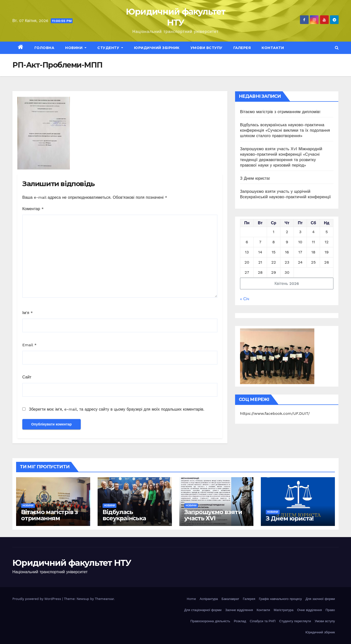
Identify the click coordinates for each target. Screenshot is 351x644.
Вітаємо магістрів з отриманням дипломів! (280, 112)
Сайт (27, 377)
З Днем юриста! (256, 178)
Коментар (33, 209)
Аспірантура (209, 599)
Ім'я (27, 313)
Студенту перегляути (295, 621)
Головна (44, 48)
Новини (76, 48)
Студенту (110, 48)
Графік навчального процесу (280, 599)
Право (330, 610)
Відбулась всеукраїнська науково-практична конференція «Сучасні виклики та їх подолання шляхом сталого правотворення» (285, 130)
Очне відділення (309, 610)
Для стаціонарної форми (203, 610)
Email (29, 345)
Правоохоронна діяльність (210, 621)
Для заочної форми (320, 599)
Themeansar (104, 599)
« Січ (245, 299)
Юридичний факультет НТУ (72, 563)
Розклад (240, 621)
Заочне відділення (239, 610)
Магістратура (283, 610)
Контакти (273, 48)
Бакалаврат (230, 599)
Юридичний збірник (157, 48)
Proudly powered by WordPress (37, 599)
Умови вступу (206, 48)
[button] (337, 48)
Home (191, 599)
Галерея (242, 48)
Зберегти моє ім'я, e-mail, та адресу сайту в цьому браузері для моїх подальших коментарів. (116, 409)
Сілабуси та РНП (263, 621)
